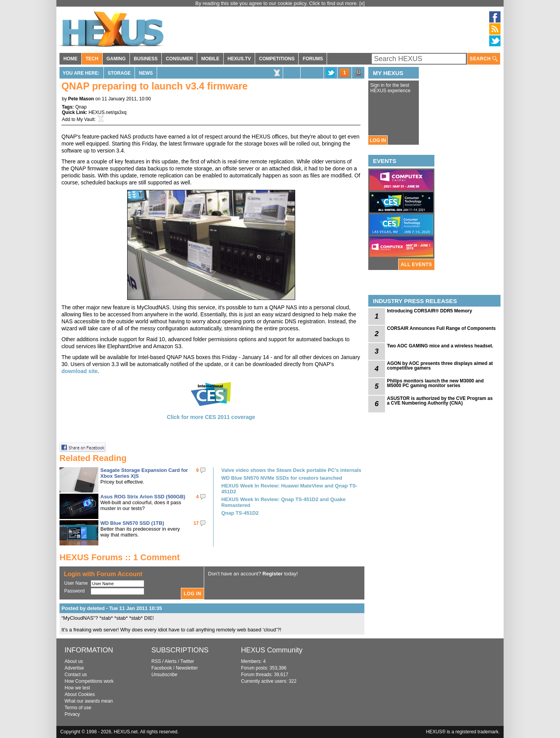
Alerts (171, 661)
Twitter (187, 661)
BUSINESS (146, 59)
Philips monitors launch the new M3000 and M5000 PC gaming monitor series (435, 383)
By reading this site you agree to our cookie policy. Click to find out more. (277, 3)
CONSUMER (179, 59)
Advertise (74, 668)
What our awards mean (89, 701)
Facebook (162, 668)
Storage (119, 73)
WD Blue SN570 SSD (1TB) (132, 523)
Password (74, 591)
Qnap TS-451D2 (240, 513)
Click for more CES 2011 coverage (211, 417)
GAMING (116, 59)
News (146, 73)
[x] (362, 3)
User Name (76, 583)
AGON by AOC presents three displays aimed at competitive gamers (440, 366)
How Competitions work (89, 681)
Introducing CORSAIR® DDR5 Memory (430, 311)
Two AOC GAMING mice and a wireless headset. (440, 346)
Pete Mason (81, 99)
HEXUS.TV (239, 59)
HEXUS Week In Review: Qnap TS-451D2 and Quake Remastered (283, 502)
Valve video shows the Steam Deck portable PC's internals (291, 470)
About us (74, 661)
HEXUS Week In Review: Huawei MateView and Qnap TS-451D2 (289, 489)
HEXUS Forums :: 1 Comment (120, 557)
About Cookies (80, 694)
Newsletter (187, 668)
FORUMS (313, 59)
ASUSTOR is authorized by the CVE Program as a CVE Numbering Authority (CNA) (440, 401)
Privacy (72, 714)
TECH (92, 59)
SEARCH (484, 59)
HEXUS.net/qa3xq (108, 112)
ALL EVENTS (416, 265)
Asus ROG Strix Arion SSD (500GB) (143, 497)
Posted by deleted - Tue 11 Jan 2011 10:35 (112, 608)
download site (80, 371)
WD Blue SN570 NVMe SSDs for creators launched (282, 478)
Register (273, 574)
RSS (156, 661)
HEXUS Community (272, 650)
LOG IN (378, 140)
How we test (77, 688)
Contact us (76, 675)
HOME (70, 59)
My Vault (86, 119)
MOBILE (210, 59)
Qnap (81, 107)
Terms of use (78, 708)
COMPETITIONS (277, 59)
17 (196, 523)
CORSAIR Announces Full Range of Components (441, 328)
